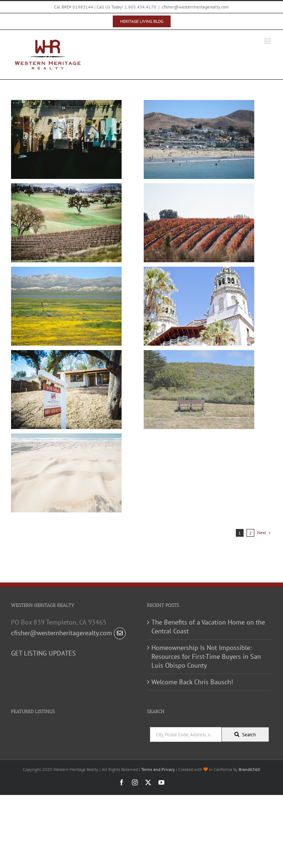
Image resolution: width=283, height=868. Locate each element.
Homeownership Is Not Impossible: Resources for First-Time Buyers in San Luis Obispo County (206, 656)
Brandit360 (249, 769)
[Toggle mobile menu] (268, 41)
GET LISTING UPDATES (43, 653)
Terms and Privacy (158, 769)
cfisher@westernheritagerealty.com (195, 7)
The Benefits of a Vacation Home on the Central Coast (208, 627)
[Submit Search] (245, 734)
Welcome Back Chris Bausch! (192, 682)
